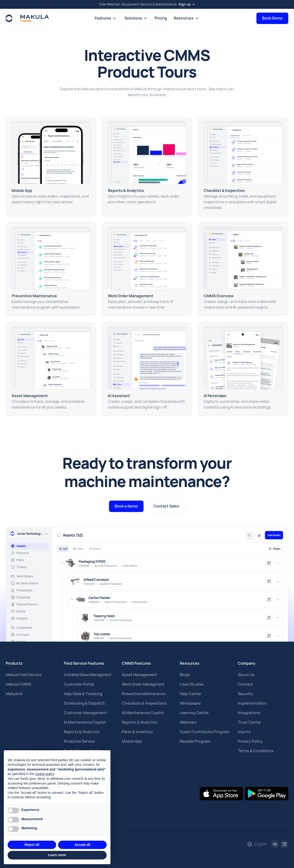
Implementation (252, 703)
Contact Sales (166, 506)
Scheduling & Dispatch (84, 703)
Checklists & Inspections (144, 703)
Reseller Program (195, 741)
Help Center (190, 694)
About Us (246, 675)
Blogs (185, 675)
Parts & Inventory (137, 732)
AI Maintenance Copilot (85, 722)
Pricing (161, 18)
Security (245, 694)
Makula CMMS (18, 684)
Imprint (244, 732)
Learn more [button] (57, 855)
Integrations (249, 713)
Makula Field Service (24, 675)
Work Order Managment (143, 684)
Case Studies (192, 684)
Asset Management (140, 675)
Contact (245, 684)
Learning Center (194, 713)
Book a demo (126, 506)
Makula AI (14, 694)
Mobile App (132, 741)
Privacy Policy (250, 741)
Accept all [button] (82, 845)
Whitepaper (190, 703)
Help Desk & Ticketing (83, 694)
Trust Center (249, 722)
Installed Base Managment (88, 675)
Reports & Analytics (82, 732)
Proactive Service (79, 741)
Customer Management (85, 713)
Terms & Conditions (256, 751)
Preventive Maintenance (144, 694)
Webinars (188, 722)
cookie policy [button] (45, 774)
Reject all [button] (32, 845)
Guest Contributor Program (205, 732)
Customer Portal (79, 684)
